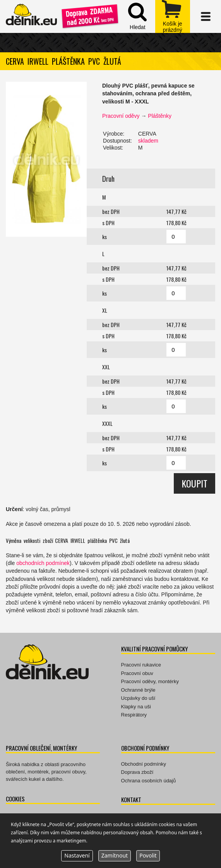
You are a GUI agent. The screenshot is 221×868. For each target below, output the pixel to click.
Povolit (148, 855)
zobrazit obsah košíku (173, 16)
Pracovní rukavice (141, 665)
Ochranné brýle (138, 690)
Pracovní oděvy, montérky (150, 681)
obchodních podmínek (43, 563)
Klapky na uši (136, 707)
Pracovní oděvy (121, 116)
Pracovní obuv (137, 673)
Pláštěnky (160, 116)
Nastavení (77, 855)
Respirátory (134, 715)
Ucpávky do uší (138, 698)
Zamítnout (115, 855)
